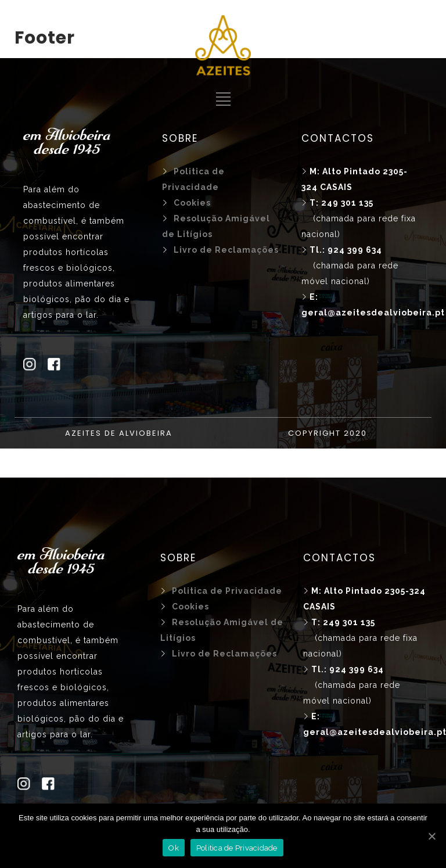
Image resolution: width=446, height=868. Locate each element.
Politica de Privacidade (237, 848)
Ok (174, 848)
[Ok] (431, 836)
